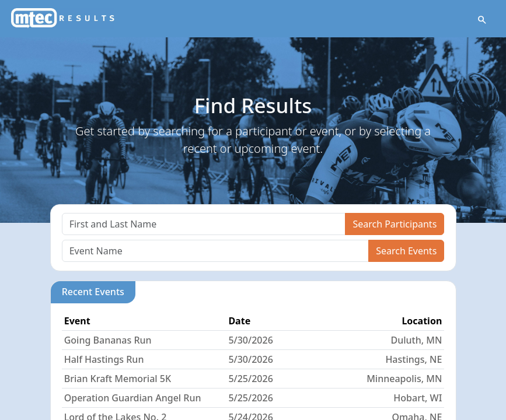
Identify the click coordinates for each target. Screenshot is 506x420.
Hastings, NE (413, 359)
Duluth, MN (416, 340)
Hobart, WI (418, 398)
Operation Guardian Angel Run (133, 398)
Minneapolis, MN (404, 379)
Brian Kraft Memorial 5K (118, 379)
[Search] (204, 224)
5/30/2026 (250, 340)
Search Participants (395, 224)
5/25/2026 (250, 379)
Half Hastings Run (104, 359)
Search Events (406, 251)
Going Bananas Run (108, 340)
